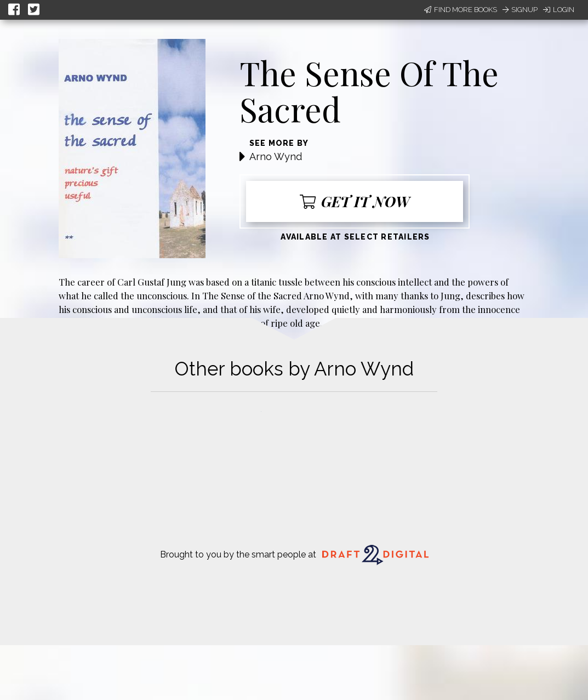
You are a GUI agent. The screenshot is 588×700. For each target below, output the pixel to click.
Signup (520, 10)
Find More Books (461, 10)
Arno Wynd (276, 156)
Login (559, 10)
